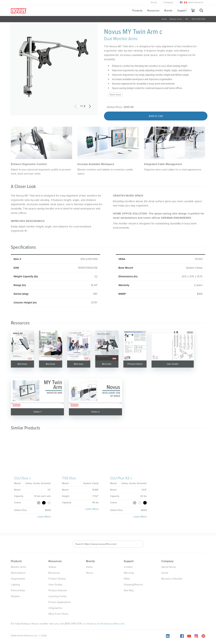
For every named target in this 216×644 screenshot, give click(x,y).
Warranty (129, 573)
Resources (153, 11)
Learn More (44, 517)
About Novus (169, 567)
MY (187, 19)
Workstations (18, 573)
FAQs (127, 579)
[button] (90, 106)
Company (168, 2)
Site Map (129, 590)
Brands (168, 11)
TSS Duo (69, 478)
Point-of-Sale (18, 590)
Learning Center (58, 596)
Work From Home (58, 614)
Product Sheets (57, 579)
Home (164, 19)
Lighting (15, 585)
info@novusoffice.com (112, 624)
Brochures (54, 573)
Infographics (55, 608)
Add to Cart (156, 116)
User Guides (55, 585)
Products (137, 11)
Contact (128, 567)
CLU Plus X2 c (121, 478)
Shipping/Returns (133, 585)
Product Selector (58, 590)
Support (182, 11)
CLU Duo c (22, 478)
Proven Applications (60, 602)
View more (115, 95)
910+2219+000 (198, 19)
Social (154, 2)
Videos (52, 567)
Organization (18, 579)
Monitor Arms (176, 19)
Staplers (15, 596)
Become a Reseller (172, 579)
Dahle (89, 567)
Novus (90, 573)
